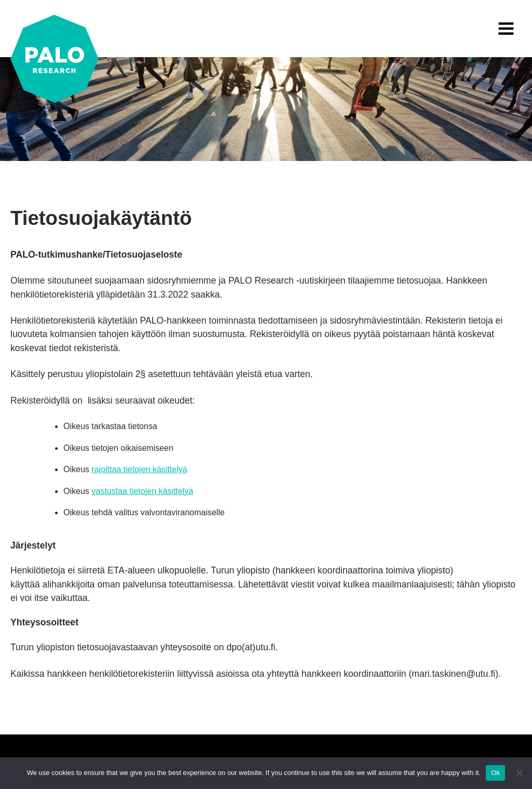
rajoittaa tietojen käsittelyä (139, 469)
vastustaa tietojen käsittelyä (142, 491)
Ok (495, 773)
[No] (519, 773)
